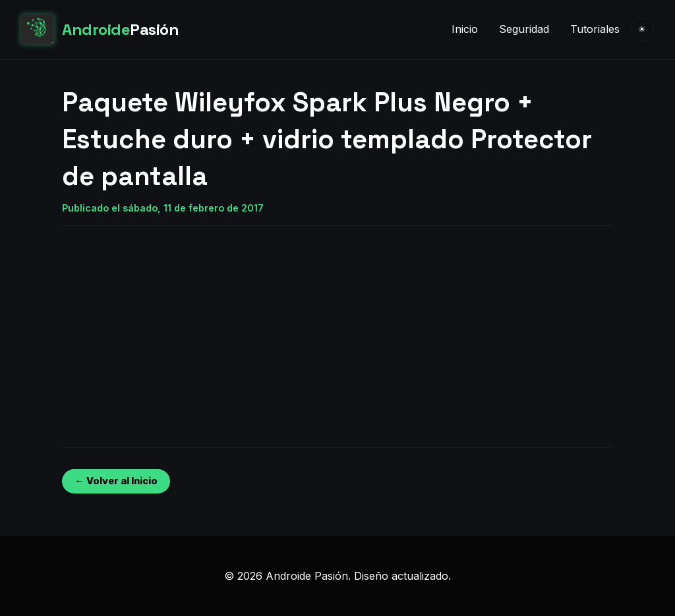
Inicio (465, 29)
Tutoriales (595, 29)
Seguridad (524, 29)
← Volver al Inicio (116, 481)
